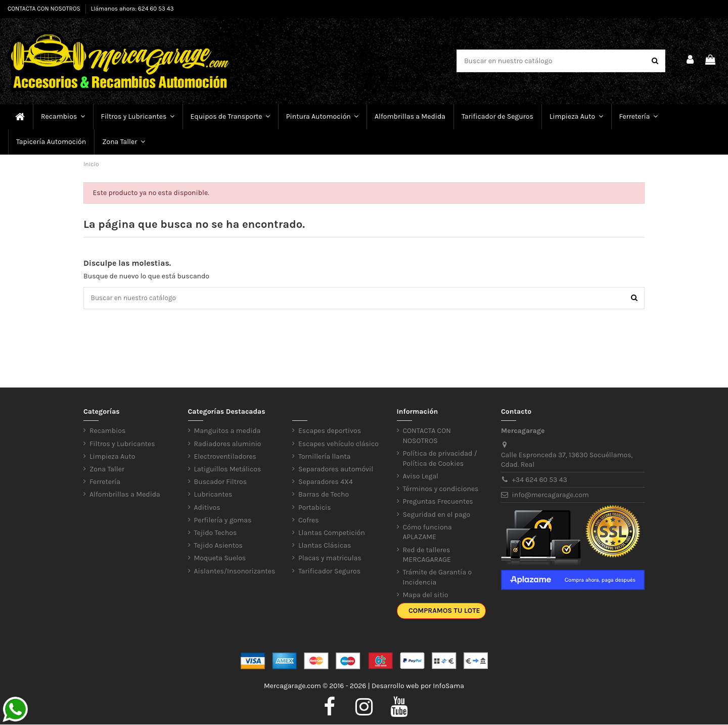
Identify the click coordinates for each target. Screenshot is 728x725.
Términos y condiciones (441, 490)
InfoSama (448, 687)
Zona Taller (107, 470)
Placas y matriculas (330, 559)
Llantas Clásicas (325, 546)
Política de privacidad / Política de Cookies (440, 460)
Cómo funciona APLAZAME (427, 533)
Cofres (309, 521)
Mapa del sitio (426, 596)
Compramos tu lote (444, 612)
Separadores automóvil (336, 470)
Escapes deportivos (330, 432)
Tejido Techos (216, 533)
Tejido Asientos (218, 546)
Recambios (107, 432)
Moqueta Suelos (220, 559)
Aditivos (207, 508)
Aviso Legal (421, 477)
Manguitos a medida (227, 432)
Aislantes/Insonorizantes (235, 572)
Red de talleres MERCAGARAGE (427, 555)
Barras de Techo (324, 495)
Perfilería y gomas (223, 521)
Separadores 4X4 (326, 483)
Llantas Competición (332, 533)
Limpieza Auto (112, 457)
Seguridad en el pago (437, 515)
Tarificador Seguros (329, 572)
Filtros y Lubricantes (122, 444)
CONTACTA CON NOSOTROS (45, 9)
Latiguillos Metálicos (228, 470)
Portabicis (315, 508)
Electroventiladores (225, 457)
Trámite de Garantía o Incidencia (438, 578)
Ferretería (105, 483)
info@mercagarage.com (551, 495)
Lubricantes (213, 495)
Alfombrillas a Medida (125, 495)
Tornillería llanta (325, 457)
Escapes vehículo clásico (338, 444)
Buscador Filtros (221, 483)
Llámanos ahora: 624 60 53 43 (132, 9)
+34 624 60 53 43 (540, 480)
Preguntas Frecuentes (438, 502)
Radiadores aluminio (228, 444)
